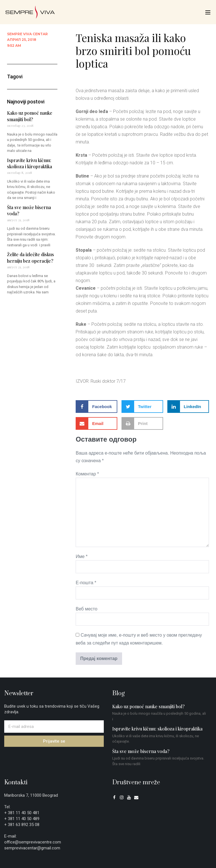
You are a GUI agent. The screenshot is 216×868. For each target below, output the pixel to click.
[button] (96, 407)
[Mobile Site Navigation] (208, 12)
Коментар (87, 474)
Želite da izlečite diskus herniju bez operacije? (31, 257)
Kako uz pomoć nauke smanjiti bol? (30, 116)
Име (82, 556)
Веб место (86, 609)
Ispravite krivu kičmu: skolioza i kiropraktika (30, 163)
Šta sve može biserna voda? (141, 751)
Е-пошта (86, 583)
